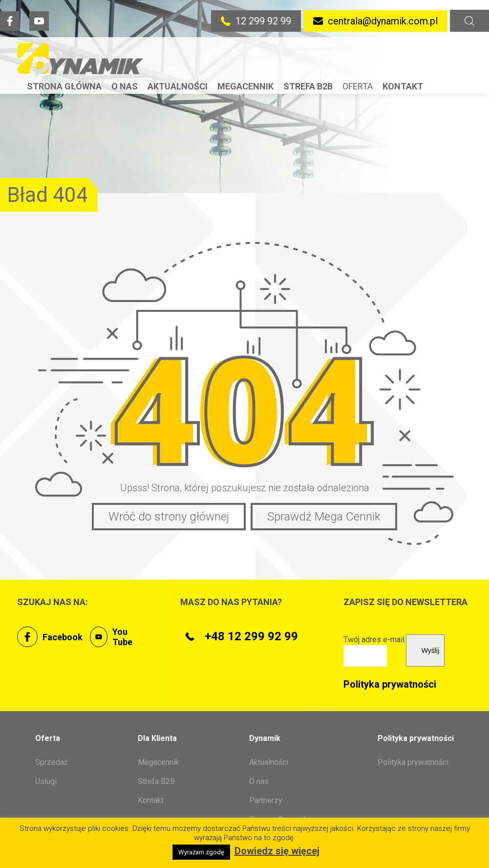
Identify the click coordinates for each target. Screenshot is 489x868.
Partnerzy (266, 800)
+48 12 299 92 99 (239, 636)
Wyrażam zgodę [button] (201, 852)
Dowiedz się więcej (277, 851)
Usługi (46, 781)
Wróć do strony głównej (169, 517)
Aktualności (178, 86)
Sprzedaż (52, 762)
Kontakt (403, 86)
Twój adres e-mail (374, 648)
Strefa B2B (308, 86)
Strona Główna (64, 86)
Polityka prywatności (390, 684)
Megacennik (245, 86)
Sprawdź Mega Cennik (324, 517)
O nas (125, 86)
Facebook (50, 637)
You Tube (111, 637)
